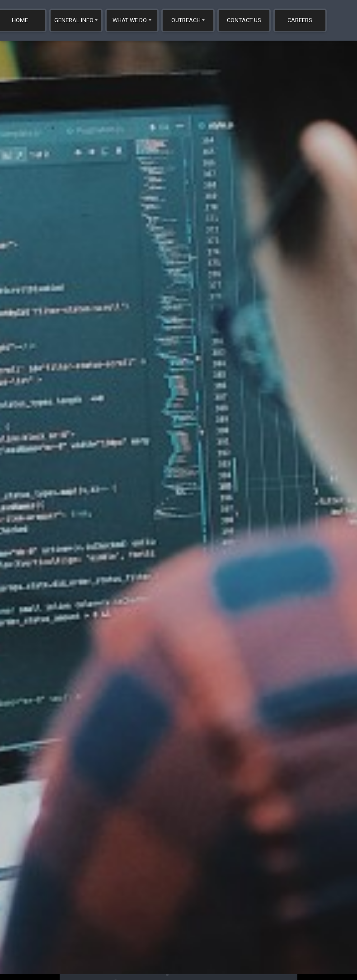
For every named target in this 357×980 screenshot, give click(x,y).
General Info (74, 20)
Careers (300, 20)
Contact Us (244, 20)
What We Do (130, 20)
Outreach (186, 20)
